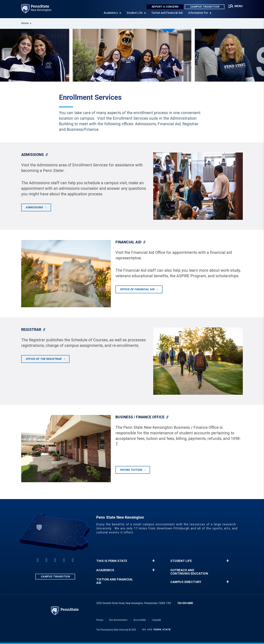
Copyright (156, 620)
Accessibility (140, 620)
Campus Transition (205, 7)
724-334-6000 (185, 603)
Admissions (35, 207)
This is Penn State (112, 561)
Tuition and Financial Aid (167, 13)
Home (25, 23)
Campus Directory (186, 582)
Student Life (135, 13)
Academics (111, 13)
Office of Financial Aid (137, 289)
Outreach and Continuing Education (189, 572)
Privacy (100, 620)
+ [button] (153, 561)
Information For (198, 13)
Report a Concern (165, 7)
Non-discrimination (118, 620)
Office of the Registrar (44, 359)
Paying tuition (131, 470)
